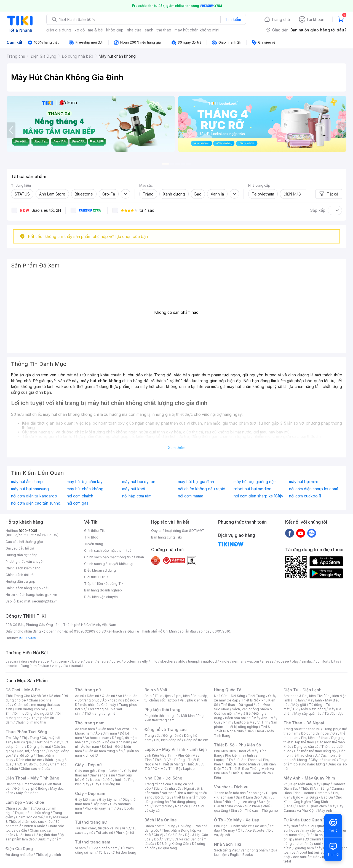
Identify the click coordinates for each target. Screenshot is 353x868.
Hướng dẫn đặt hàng (22, 555)
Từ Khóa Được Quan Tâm (307, 820)
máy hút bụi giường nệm (255, 482)
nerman (238, 661)
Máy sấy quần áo (308, 713)
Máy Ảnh (325, 811)
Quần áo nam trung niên (104, 751)
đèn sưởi (307, 826)
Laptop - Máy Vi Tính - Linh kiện (176, 749)
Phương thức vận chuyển (25, 562)
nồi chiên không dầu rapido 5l (204, 489)
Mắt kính (188, 716)
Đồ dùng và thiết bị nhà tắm (177, 797)
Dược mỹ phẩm (50, 839)
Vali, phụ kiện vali (193, 700)
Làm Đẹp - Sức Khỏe (25, 802)
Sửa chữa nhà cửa (168, 788)
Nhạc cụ (182, 806)
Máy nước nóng (313, 709)
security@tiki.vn (45, 601)
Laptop (189, 769)
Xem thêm (177, 448)
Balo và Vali (156, 690)
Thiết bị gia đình (48, 855)
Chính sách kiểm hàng (23, 568)
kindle (224, 661)
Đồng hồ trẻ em (196, 740)
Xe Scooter (256, 830)
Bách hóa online (238, 718)
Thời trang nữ (88, 690)
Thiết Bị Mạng (172, 764)
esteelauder (40, 661)
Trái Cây (12, 738)
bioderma (131, 661)
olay (295, 661)
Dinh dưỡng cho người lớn (34, 713)
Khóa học (256, 793)
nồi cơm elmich (80, 496)
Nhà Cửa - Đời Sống (163, 778)
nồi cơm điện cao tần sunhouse (38, 503)
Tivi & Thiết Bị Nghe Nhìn (242, 729)
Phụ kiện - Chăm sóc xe (233, 826)
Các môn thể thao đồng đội (315, 751)
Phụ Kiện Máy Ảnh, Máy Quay (307, 784)
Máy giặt (299, 705)
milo (154, 661)
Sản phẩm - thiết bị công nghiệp (246, 724)
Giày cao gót (85, 771)
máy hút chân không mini (197, 30)
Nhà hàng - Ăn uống (240, 802)
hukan (44, 666)
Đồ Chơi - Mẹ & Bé (23, 690)
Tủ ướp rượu (334, 713)
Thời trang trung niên (101, 713)
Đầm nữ (93, 696)
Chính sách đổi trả (20, 575)
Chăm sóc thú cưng (160, 826)
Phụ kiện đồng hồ (168, 740)
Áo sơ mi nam (106, 733)
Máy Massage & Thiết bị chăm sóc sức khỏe (37, 819)
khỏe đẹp (115, 30)
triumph (194, 661)
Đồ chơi (55, 696)
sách (149, 30)
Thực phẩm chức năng (32, 813)
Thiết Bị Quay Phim (312, 806)
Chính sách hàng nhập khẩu (27, 588)
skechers (168, 661)
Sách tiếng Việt (226, 850)
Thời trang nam (90, 723)
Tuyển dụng (94, 544)
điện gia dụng (59, 30)
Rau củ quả (23, 742)
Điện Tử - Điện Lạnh (303, 690)
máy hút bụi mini (303, 482)
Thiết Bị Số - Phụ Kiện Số (237, 745)
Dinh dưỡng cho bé (30, 709)
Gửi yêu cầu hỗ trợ (20, 548)
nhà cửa (134, 30)
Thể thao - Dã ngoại (237, 705)
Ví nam (80, 848)
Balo (148, 696)
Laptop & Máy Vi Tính (251, 722)
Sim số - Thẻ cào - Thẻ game (254, 811)
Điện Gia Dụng (19, 849)
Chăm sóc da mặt (20, 808)
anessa (268, 661)
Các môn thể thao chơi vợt (315, 753)
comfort (322, 661)
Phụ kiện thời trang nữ (161, 716)
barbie (77, 661)
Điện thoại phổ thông (31, 788)
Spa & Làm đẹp (248, 797)
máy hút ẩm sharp (27, 482)
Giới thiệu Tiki (95, 531)
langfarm (30, 666)
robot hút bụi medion (252, 489)
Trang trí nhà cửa (158, 784)
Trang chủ (281, 19)
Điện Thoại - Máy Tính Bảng (32, 778)
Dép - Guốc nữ (110, 771)
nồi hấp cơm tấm (137, 496)
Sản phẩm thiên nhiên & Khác (34, 824)
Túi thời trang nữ (91, 822)
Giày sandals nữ (102, 775)
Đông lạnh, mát (39, 747)
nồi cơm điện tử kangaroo (34, 496)
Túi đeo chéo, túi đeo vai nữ (97, 828)
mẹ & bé (95, 30)
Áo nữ (80, 696)
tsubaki (77, 666)
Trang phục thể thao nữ (302, 729)
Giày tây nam (109, 799)
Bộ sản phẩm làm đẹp (35, 837)
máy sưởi (291, 826)
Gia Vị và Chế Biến (168, 835)
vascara (12, 661)
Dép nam (100, 804)
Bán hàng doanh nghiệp (103, 590)
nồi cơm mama (191, 496)
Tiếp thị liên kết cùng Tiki (104, 584)
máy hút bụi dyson (139, 482)
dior (24, 661)
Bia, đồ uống (23, 755)
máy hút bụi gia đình (196, 482)
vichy (56, 666)
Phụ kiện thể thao (315, 738)
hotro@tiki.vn (46, 595)
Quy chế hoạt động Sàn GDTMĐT (178, 531)
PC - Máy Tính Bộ (166, 769)
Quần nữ (108, 696)
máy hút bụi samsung (30, 489)
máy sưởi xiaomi (319, 844)
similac (307, 661)
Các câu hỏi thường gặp (24, 542)
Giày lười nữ (116, 780)
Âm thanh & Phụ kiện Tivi (303, 696)
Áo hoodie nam (97, 738)
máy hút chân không (85, 489)
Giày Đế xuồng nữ (106, 784)
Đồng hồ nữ (172, 736)
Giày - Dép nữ (88, 765)
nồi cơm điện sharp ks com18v (315, 489)
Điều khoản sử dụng (100, 570)
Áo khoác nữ (112, 700)
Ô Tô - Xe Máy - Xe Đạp (237, 820)
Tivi (295, 709)
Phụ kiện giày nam (99, 808)
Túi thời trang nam (93, 842)
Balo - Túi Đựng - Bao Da (313, 797)
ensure (103, 661)
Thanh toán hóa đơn (230, 793)
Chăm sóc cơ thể (29, 817)
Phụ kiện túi (125, 833)
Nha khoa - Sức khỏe (243, 806)
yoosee (283, 661)
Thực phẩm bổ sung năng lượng (315, 762)
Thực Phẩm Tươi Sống (26, 732)
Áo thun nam (85, 729)
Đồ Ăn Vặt (162, 839)
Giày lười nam (86, 799)
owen (90, 661)
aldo (182, 661)
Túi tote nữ (105, 833)
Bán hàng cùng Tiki (166, 537)
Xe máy (229, 830)
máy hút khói (134, 489)
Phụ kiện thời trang (162, 710)
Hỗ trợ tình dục (45, 835)
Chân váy (109, 705)
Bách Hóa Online (161, 820)
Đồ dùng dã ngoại (315, 733)
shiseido (13, 666)
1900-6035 (28, 531)
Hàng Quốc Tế (228, 690)
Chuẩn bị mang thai (31, 722)
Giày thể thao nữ (323, 760)
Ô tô (241, 830)
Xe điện (261, 826)
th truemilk (61, 661)
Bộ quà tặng (168, 848)
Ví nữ (126, 828)
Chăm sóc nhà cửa (35, 769)
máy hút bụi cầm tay (85, 482)
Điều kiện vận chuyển (101, 597)
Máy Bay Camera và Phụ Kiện (313, 808)
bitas (335, 661)
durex (116, 661)
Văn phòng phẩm (254, 850)
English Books (241, 855)
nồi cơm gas (77, 503)
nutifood (210, 661)
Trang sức (153, 736)
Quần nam (106, 729)
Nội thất (168, 793)
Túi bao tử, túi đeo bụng (117, 852)
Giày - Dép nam (90, 793)
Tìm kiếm (233, 19)
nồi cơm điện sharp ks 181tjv (258, 496)
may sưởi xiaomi (308, 839)
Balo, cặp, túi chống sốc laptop (176, 698)
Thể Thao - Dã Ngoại (304, 723)
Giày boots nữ (93, 780)
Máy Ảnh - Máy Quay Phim (309, 778)
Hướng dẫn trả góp (20, 581)
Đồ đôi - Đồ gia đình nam (111, 742)
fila (66, 666)
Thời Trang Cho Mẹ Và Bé (26, 696)
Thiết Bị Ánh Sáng (315, 788)
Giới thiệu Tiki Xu (97, 577)
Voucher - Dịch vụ (231, 787)
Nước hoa (24, 835)
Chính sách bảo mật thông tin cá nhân (114, 557)
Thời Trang (257, 696)
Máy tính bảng (27, 793)
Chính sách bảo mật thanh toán (109, 550)
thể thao (164, 30)
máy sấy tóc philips (318, 830)
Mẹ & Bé (244, 713)
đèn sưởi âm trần (306, 857)
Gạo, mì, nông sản (31, 751)
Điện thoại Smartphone (24, 784)
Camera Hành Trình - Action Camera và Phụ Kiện (314, 793)
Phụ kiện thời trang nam (174, 718)
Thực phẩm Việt (47, 742)
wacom (253, 661)
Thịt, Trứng (30, 738)
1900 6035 (27, 638)
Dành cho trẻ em (29, 760)
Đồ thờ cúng (163, 806)
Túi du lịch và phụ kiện (172, 696)
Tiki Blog (91, 537)
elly (145, 661)
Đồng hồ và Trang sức (165, 729)
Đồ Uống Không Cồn (173, 844)
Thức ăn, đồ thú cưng (31, 764)
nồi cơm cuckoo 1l (305, 496)
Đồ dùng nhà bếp (19, 855)
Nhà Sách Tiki (228, 844)
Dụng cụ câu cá (306, 747)
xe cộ (80, 30)
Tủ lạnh (299, 700)
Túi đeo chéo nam (103, 848)
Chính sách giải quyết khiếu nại (109, 564)
